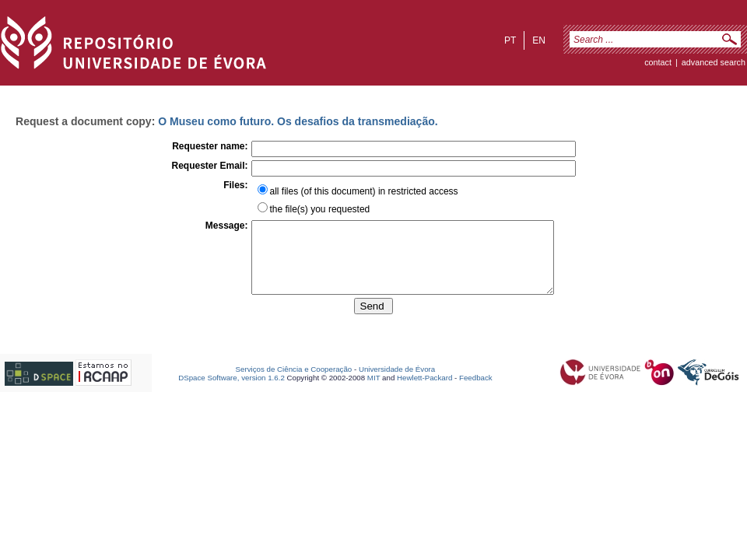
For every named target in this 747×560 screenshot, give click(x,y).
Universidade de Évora (397, 383)
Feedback (476, 392)
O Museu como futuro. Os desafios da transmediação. (298, 121)
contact (658, 62)
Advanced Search (714, 62)
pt (510, 40)
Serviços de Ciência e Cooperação (294, 383)
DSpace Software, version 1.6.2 (231, 392)
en (539, 40)
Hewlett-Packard (424, 392)
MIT (374, 392)
